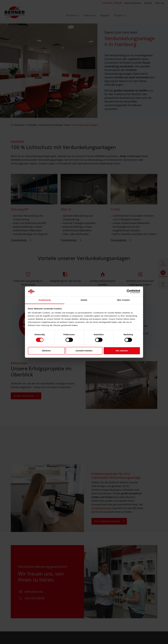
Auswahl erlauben (84, 351)
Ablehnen (46, 351)
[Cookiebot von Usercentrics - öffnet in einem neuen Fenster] (129, 291)
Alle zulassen (122, 351)
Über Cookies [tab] (123, 300)
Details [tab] (84, 300)
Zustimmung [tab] (45, 300)
